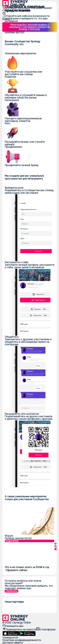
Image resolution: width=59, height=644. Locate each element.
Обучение (37, 8)
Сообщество (10, 10)
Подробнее (12, 541)
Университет (10, 638)
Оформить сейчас (17, 570)
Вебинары (24, 8)
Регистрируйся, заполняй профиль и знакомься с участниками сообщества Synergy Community (29, 27)
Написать (11, 591)
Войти (6, 19)
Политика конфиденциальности (22, 640)
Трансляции (10, 8)
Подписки (25, 10)
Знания (47, 8)
